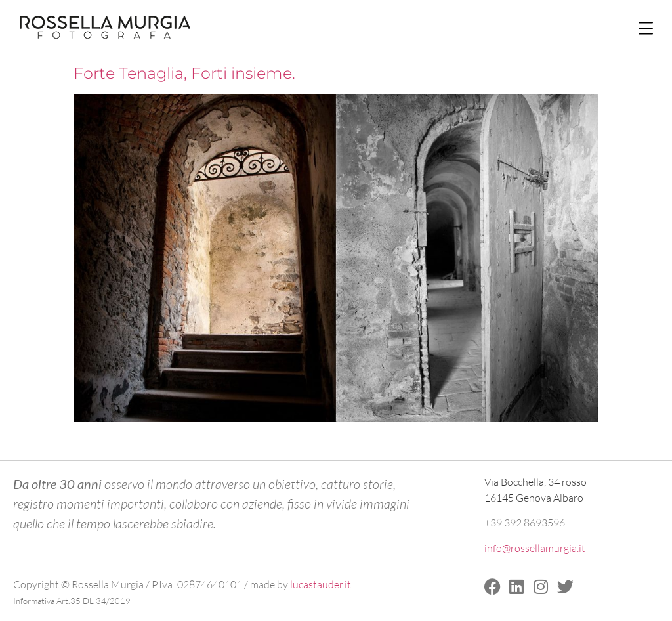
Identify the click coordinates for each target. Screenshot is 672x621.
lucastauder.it (321, 584)
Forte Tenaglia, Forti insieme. (184, 73)
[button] (646, 28)
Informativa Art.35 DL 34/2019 (72, 601)
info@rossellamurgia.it (535, 548)
